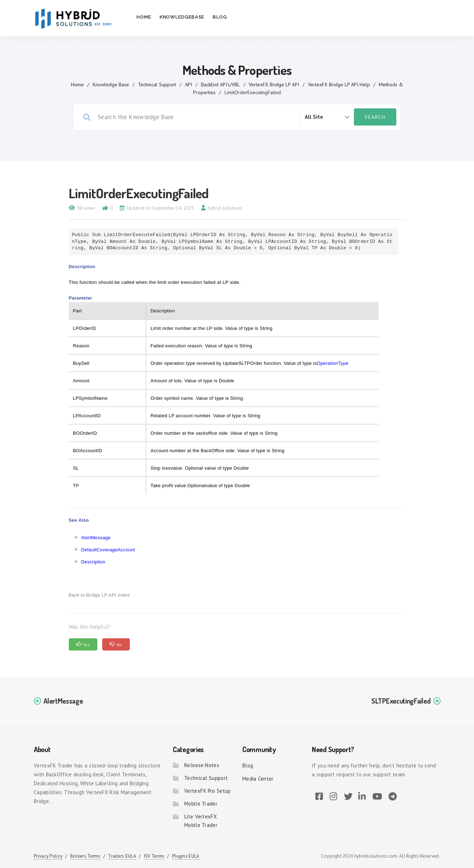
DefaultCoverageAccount (108, 550)
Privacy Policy (48, 856)
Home (144, 17)
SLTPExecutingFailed (401, 701)
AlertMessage (96, 538)
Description (93, 562)
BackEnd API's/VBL (220, 85)
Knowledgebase (182, 17)
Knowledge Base (111, 85)
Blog (220, 17)
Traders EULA (122, 856)
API (189, 85)
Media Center (258, 779)
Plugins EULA (186, 856)
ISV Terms (154, 856)
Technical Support (157, 85)
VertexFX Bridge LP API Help (339, 85)
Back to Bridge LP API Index (99, 595)
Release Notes (202, 765)
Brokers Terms (85, 856)
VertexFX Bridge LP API (274, 85)
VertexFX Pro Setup (207, 791)
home (77, 85)
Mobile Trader (201, 804)
